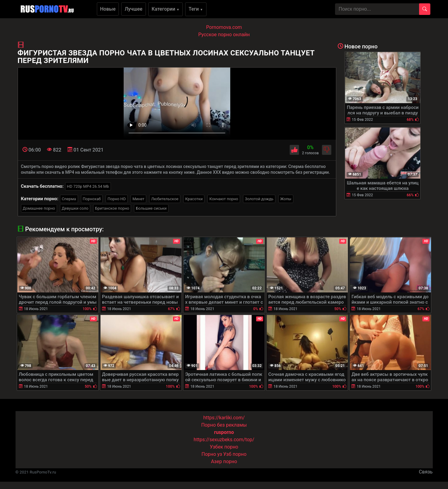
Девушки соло (75, 208)
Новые (108, 9)
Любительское (165, 199)
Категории (166, 9)
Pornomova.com (224, 27)
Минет (138, 199)
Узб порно (235, 454)
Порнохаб (92, 199)
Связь (426, 472)
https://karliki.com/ (224, 418)
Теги (196, 9)
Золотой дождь (259, 199)
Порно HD (117, 199)
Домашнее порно (39, 208)
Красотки (194, 199)
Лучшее (133, 9)
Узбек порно (224, 447)
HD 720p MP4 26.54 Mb (88, 186)
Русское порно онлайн (224, 35)
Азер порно (224, 461)
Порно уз (212, 454)
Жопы (286, 199)
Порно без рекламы (224, 425)
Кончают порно (224, 199)
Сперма (69, 199)
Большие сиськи (151, 208)
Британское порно (112, 208)
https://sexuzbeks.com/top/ (224, 440)
